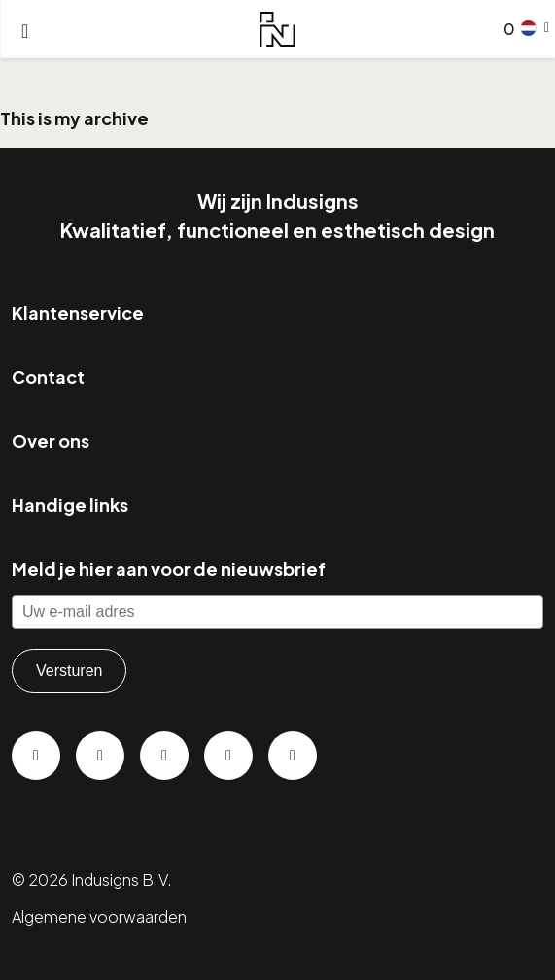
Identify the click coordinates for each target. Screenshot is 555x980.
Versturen (69, 671)
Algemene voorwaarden (99, 916)
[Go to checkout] (505, 29)
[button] (535, 28)
